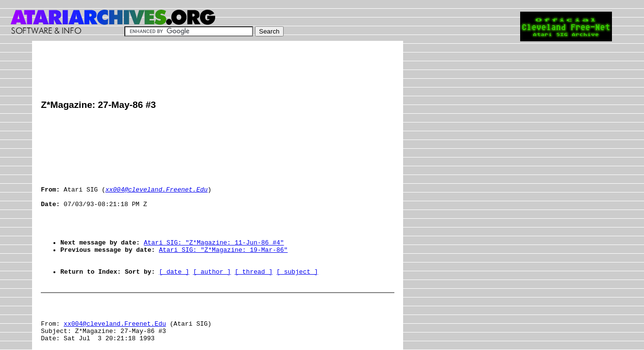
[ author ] (212, 299)
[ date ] (174, 299)
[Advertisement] (218, 71)
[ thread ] (254, 299)
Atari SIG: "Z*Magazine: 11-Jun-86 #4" (214, 264)
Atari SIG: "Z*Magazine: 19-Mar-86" (223, 273)
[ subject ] (297, 299)
